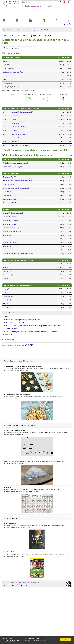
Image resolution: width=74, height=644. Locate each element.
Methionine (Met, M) (10, 203)
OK (65, 639)
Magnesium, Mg (8, 275)
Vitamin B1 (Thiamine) (10, 243)
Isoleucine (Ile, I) (8, 184)
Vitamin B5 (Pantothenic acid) (13, 232)
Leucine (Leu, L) (8, 195)
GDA (33, 90)
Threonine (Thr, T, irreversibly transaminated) (17, 181)
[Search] (40, 2)
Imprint (6, 582)
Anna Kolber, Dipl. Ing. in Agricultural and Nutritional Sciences (32, 332)
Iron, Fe (14, 131)
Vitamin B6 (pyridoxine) (20, 134)
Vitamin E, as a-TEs (9, 235)
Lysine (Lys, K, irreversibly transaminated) (16, 188)
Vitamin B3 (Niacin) (18, 138)
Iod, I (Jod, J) (7, 300)
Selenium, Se (7, 307)
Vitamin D (6, 250)
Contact (26, 582)
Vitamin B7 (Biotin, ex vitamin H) (22, 112)
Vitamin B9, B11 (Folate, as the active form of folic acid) (20, 254)
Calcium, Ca (7, 279)
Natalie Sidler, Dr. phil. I (16, 323)
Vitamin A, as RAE (9, 246)
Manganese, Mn (17, 142)
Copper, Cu (15, 119)
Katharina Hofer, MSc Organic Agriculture (23, 320)
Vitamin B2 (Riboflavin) (20, 127)
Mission (19, 582)
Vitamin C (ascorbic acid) (20, 145)
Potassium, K (16, 116)
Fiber (5, 79)
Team (12, 582)
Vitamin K (6, 239)
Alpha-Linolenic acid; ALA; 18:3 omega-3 (16, 163)
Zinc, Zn (6, 304)
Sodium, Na (16, 123)
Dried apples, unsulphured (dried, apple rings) (26, 30)
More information (10, 642)
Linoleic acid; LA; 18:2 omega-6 (13, 167)
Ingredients (7, 30)
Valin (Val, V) (7, 192)
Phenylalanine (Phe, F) (10, 199)
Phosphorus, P (8, 271)
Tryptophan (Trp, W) (10, 177)
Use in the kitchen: (11, 313)
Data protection (36, 582)
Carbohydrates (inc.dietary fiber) (13, 72)
